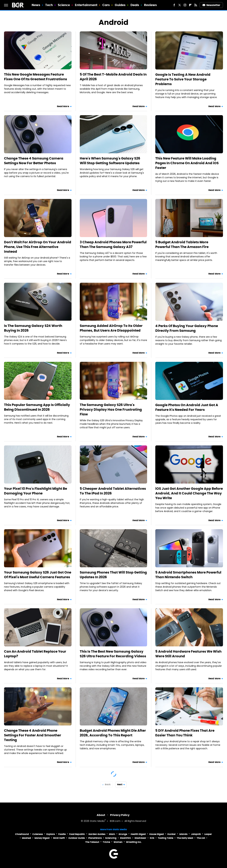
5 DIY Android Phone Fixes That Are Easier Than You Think (185, 733)
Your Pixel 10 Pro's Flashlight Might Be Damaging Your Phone (36, 491)
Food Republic (77, 834)
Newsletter (211, 5)
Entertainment (86, 5)
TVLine (106, 842)
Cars (106, 5)
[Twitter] (180, 5)
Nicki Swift (59, 838)
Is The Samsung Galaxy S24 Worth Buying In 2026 (33, 328)
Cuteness (38, 834)
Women (118, 842)
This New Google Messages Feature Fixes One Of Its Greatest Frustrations (36, 77)
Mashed (26, 838)
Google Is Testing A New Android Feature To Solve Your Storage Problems (183, 79)
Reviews (151, 5)
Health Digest (138, 834)
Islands (183, 834)
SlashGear (140, 838)
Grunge (123, 834)
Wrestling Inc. (134, 842)
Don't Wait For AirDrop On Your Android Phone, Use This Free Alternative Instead (38, 247)
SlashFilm (125, 838)
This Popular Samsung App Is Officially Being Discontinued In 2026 (37, 407)
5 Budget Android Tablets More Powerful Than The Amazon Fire (182, 244)
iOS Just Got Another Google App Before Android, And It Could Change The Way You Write (189, 493)
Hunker (172, 834)
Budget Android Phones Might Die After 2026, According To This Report (113, 733)
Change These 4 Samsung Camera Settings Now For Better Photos (34, 161)
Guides (120, 5)
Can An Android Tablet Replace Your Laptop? (35, 654)
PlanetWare (95, 838)
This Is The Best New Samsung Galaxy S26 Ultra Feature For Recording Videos (113, 654)
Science (64, 5)
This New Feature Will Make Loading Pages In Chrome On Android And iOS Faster (187, 163)
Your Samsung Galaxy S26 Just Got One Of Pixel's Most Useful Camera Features (38, 575)
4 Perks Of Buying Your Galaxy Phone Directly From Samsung (187, 328)
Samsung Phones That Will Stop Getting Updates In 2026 (113, 575)
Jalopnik (196, 834)
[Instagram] (185, 5)
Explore (51, 834)
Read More (63, 106)
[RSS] (196, 5)
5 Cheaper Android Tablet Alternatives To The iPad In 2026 (113, 491)
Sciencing (111, 838)
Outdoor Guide (77, 838)
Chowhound (22, 834)
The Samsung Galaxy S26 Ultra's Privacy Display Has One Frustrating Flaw (111, 409)
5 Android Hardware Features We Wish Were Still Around (188, 654)
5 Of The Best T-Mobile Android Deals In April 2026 (113, 77)
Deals (135, 5)
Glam (112, 834)
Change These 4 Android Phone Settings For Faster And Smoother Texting (33, 735)
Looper (208, 834)
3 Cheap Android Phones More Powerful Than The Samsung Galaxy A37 (113, 244)
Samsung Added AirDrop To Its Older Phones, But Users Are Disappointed (111, 328)
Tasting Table (166, 838)
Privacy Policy (120, 815)
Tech (49, 5)
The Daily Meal (185, 838)
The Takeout (92, 842)
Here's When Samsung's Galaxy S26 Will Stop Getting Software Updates (110, 161)
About (101, 815)
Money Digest (42, 838)
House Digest (157, 834)
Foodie (62, 834)
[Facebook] (174, 5)
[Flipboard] (190, 5)
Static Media (97, 821)
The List (201, 838)
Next (120, 784)
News (36, 5)
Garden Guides (97, 834)
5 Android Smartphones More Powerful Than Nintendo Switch (188, 575)
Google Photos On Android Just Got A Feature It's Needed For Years (187, 407)
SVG (152, 838)
